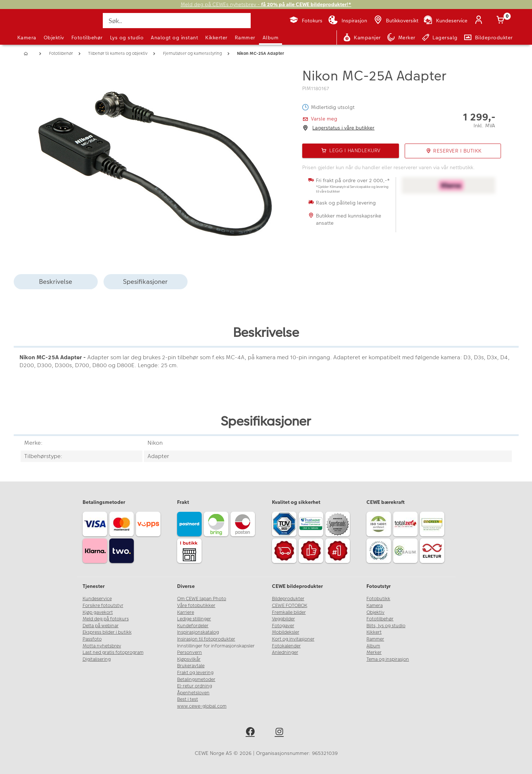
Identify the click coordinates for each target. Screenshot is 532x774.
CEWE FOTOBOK (290, 606)
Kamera (27, 38)
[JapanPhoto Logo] (37, 27)
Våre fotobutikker (196, 606)
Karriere (186, 612)
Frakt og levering (195, 673)
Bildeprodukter (288, 599)
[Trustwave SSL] (312, 525)
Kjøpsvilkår (189, 659)
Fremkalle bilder (289, 612)
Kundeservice (97, 599)
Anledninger (285, 652)
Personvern (190, 652)
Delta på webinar (101, 626)
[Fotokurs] (306, 21)
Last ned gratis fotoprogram (113, 652)
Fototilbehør (87, 38)
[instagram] (281, 733)
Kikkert (374, 632)
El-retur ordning (195, 686)
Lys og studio (127, 38)
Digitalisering (97, 659)
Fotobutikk (378, 599)
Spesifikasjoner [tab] (145, 282)
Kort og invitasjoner (293, 639)
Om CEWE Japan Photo (202, 599)
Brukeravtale (191, 666)
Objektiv (54, 38)
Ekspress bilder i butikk (107, 632)
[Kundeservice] (445, 21)
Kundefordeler (193, 626)
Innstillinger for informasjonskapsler (216, 646)
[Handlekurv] (502, 21)
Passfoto (92, 639)
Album (271, 38)
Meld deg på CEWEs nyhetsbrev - (266, 5)
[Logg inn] (480, 21)
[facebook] (252, 733)
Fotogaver (283, 626)
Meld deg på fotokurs (106, 619)
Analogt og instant (174, 38)
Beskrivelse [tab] (56, 282)
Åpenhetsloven (193, 693)
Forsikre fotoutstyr (103, 606)
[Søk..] (177, 21)
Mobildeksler (286, 632)
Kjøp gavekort (98, 612)
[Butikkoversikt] (396, 21)
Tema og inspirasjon (388, 659)
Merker (374, 652)
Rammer (245, 38)
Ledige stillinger (194, 619)
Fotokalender (286, 646)
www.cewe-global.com (202, 706)
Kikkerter (216, 38)
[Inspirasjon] (348, 21)
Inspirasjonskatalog (198, 632)
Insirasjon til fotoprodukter (206, 639)
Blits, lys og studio (386, 626)
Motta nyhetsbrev (102, 646)
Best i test (188, 699)
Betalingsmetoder (196, 680)
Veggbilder (283, 619)
